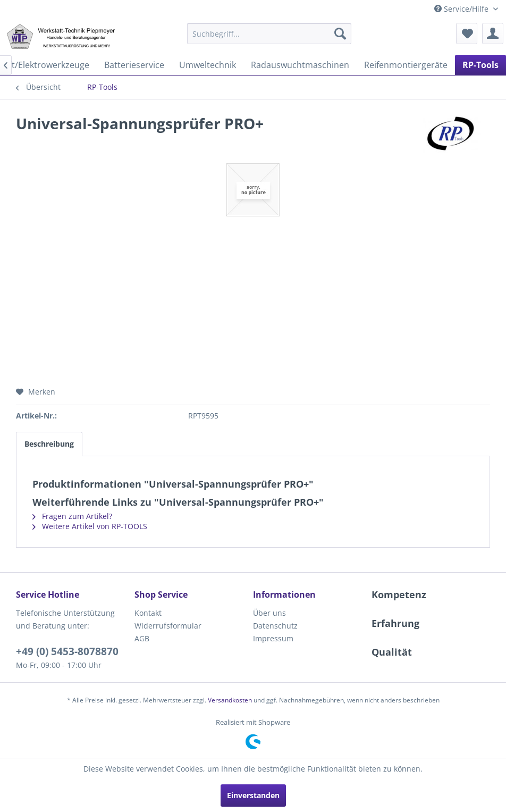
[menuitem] (269, 34)
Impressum (273, 638)
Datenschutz (275, 626)
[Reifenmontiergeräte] (406, 65)
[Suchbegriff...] (269, 34)
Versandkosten (230, 700)
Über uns (269, 613)
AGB (142, 638)
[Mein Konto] (493, 34)
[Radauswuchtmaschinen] (300, 65)
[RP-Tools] (480, 65)
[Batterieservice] (134, 65)
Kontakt (148, 613)
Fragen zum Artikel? (72, 516)
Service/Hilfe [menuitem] (462, 9)
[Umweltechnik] (208, 65)
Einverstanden (253, 795)
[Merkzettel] (467, 34)
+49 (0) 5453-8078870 (67, 651)
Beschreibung (49, 444)
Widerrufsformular (168, 626)
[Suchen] (340, 34)
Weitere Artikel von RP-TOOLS (90, 526)
